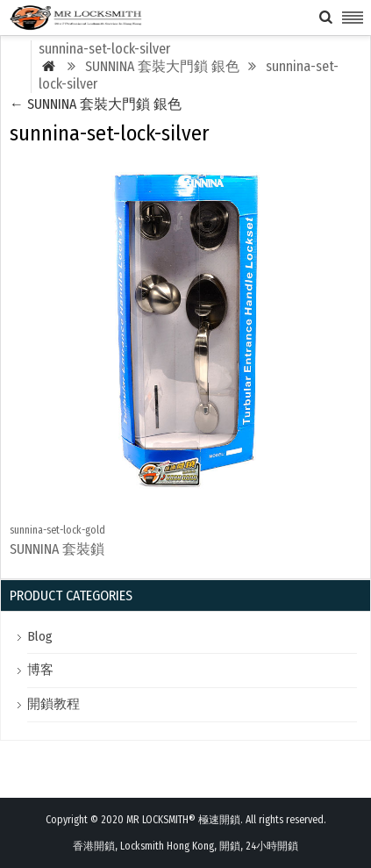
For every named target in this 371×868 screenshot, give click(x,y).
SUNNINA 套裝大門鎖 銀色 (96, 104)
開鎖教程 (54, 704)
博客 (40, 670)
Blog (40, 636)
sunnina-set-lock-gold (57, 530)
